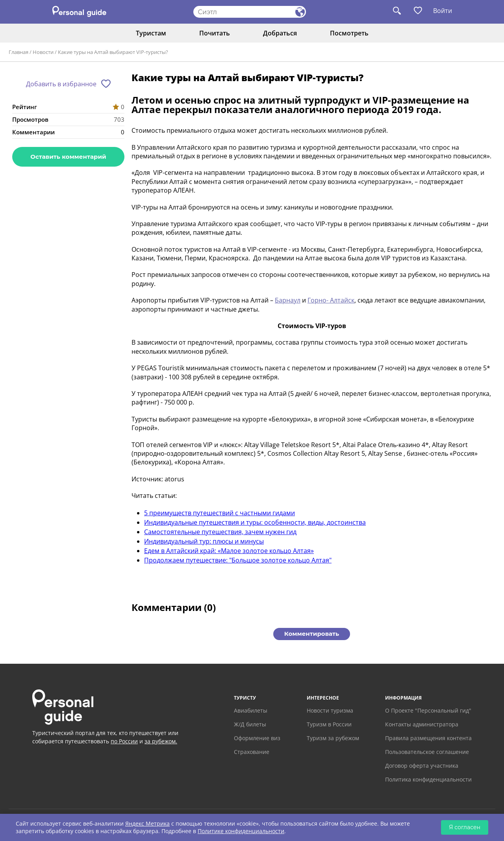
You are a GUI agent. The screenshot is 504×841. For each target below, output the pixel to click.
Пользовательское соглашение (427, 752)
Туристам (151, 33)
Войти (443, 11)
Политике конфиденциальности (241, 831)
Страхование (252, 752)
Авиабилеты (251, 710)
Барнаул (288, 300)
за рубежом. (161, 741)
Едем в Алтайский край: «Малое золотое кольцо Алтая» (229, 551)
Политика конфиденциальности (428, 779)
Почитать (215, 33)
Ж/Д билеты (250, 724)
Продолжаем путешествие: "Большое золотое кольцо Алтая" (238, 560)
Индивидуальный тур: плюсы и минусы (204, 541)
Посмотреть (349, 33)
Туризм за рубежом (333, 738)
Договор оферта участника (422, 766)
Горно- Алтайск (331, 300)
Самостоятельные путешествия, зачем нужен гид (220, 532)
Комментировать (312, 634)
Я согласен (465, 827)
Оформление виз (257, 738)
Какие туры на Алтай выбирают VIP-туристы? (113, 52)
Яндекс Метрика (147, 823)
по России (124, 741)
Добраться (280, 33)
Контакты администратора (422, 724)
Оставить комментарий (68, 157)
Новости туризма (330, 710)
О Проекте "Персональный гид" (428, 710)
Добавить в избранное (61, 84)
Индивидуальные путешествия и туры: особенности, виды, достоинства (255, 522)
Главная (19, 52)
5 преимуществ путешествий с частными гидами (220, 513)
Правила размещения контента (428, 738)
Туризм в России (329, 724)
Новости (43, 52)
